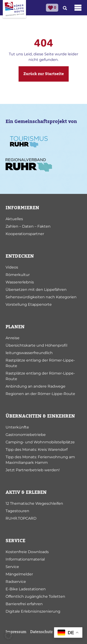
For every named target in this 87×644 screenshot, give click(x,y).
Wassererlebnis (20, 282)
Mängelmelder (19, 574)
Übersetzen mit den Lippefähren (36, 290)
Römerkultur (18, 275)
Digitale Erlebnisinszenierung (33, 611)
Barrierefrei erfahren (24, 604)
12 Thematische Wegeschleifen (34, 503)
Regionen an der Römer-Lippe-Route (40, 394)
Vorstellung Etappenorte (29, 304)
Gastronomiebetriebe (26, 435)
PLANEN (15, 327)
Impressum (16, 632)
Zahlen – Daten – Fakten (28, 226)
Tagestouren (17, 511)
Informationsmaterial (25, 559)
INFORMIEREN (22, 208)
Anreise (13, 338)
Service (12, 567)
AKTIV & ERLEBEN (26, 492)
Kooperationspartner (25, 234)
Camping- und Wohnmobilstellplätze (40, 442)
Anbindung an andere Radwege (35, 386)
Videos (12, 267)
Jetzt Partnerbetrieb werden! (33, 470)
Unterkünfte (17, 427)
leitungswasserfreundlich (29, 353)
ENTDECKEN (20, 256)
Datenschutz (41, 632)
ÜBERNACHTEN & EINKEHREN (40, 416)
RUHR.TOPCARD (21, 518)
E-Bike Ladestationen (26, 589)
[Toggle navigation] (78, 8)
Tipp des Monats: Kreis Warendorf (37, 450)
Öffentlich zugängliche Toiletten (35, 596)
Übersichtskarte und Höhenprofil (36, 345)
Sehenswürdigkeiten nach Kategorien (41, 297)
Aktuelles (14, 219)
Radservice (16, 582)
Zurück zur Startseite (44, 74)
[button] (8, 636)
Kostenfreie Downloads (27, 552)
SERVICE (15, 541)
